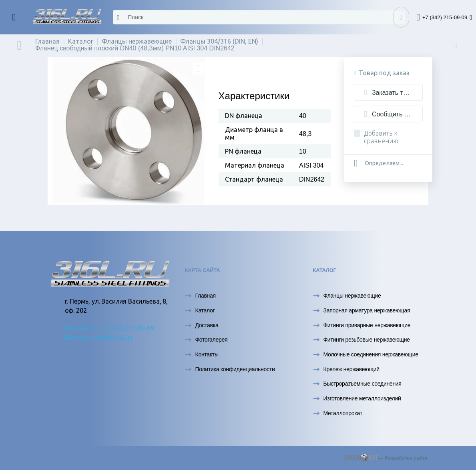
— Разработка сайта (386, 458)
